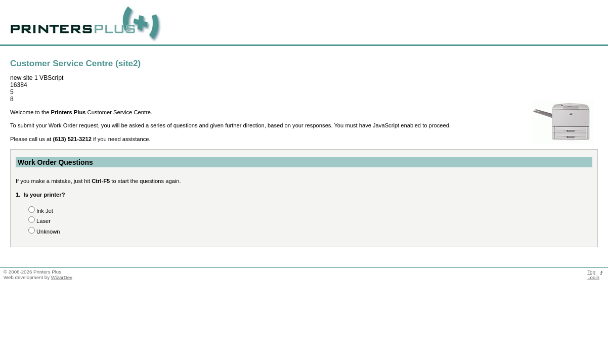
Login (593, 277)
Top (591, 272)
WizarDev (62, 277)
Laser (44, 221)
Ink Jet (45, 211)
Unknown (48, 232)
